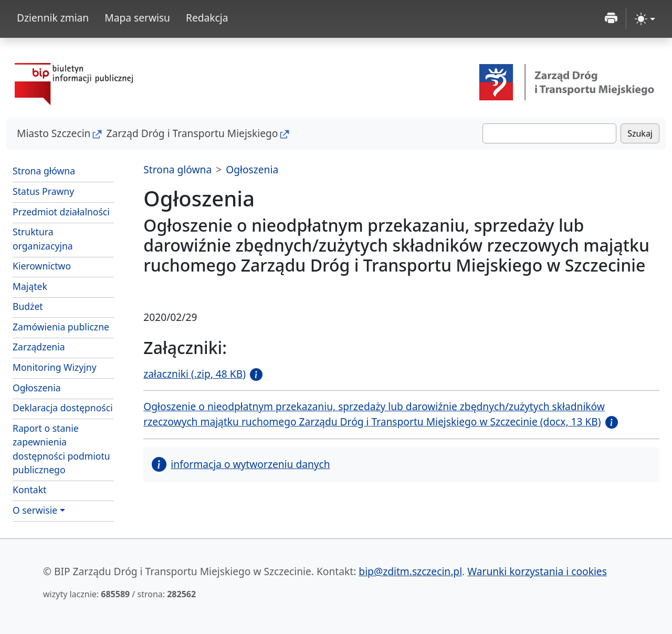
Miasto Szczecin (54, 133)
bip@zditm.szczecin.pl (410, 571)
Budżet (63, 306)
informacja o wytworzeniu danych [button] (241, 464)
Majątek (30, 286)
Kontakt (29, 490)
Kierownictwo (42, 266)
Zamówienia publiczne (61, 327)
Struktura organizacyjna (43, 238)
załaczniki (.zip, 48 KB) (195, 374)
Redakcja (207, 18)
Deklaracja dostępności (63, 408)
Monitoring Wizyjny (55, 367)
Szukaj (640, 133)
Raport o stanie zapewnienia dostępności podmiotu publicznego (61, 449)
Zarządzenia (39, 347)
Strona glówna (177, 169)
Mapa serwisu (137, 18)
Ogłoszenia (37, 388)
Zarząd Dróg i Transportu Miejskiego (192, 133)
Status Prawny (43, 191)
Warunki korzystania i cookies (537, 571)
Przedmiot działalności (61, 212)
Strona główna (44, 171)
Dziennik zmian (53, 18)
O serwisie (35, 510)
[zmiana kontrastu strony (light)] (645, 19)
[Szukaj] (549, 133)
